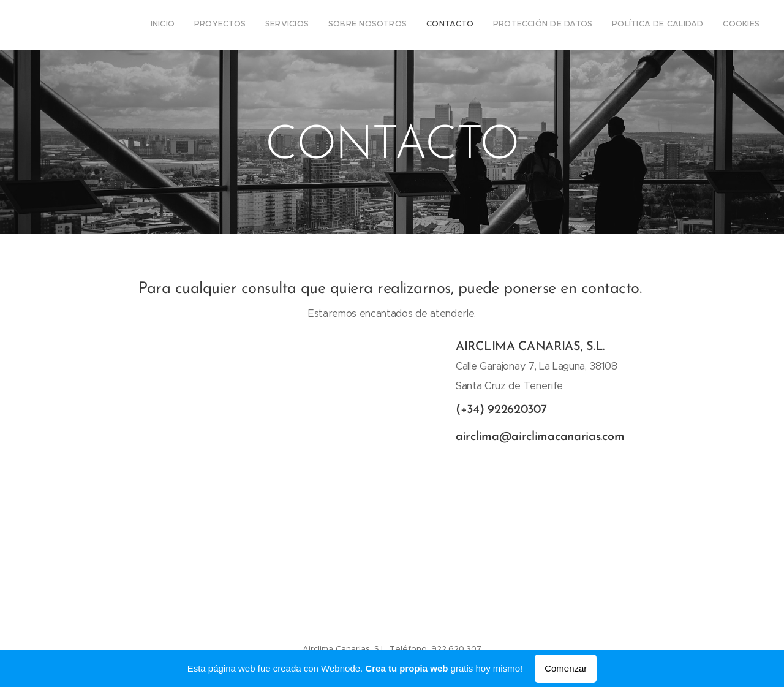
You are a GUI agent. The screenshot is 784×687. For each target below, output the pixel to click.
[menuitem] (626, 25)
